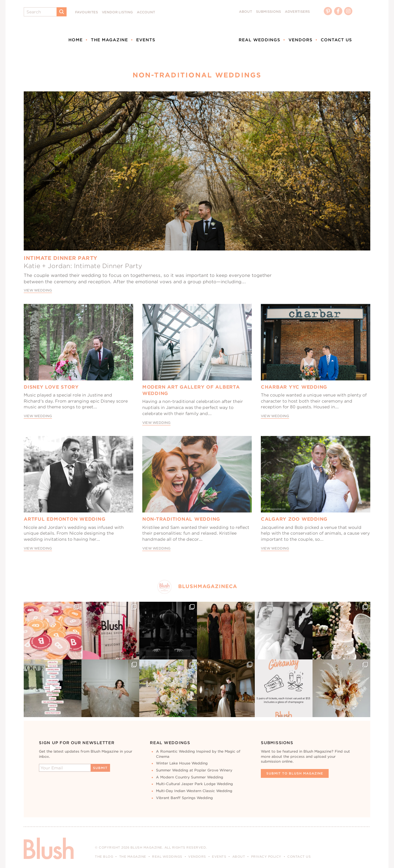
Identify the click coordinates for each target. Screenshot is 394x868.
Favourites (86, 12)
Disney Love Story (51, 387)
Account (146, 12)
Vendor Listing (117, 12)
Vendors (301, 40)
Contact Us (336, 40)
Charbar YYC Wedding (294, 387)
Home (76, 40)
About (245, 12)
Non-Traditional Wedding (181, 519)
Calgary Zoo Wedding (294, 519)
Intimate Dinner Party (61, 258)
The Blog (104, 856)
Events (146, 40)
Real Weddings (259, 40)
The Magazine (109, 40)
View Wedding (38, 290)
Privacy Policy (266, 856)
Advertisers (297, 12)
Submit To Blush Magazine (295, 773)
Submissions (268, 12)
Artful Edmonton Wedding (64, 519)
